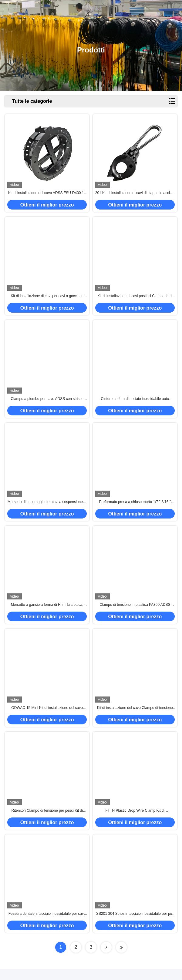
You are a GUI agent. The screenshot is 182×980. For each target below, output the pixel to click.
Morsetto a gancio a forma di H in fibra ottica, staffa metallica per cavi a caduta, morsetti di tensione (47, 612)
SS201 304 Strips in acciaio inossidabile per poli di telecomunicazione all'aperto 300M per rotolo (135, 925)
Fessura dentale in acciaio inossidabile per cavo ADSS (47, 925)
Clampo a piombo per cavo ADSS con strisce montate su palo (47, 403)
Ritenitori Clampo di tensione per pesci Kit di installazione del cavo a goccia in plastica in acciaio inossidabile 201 (47, 821)
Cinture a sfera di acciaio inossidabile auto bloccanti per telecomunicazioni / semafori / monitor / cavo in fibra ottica (135, 403)
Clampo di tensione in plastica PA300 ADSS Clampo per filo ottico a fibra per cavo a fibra (135, 612)
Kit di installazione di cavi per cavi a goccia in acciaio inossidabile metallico (47, 299)
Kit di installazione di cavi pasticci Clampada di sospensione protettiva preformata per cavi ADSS (135, 299)
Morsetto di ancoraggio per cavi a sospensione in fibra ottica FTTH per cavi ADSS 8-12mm (47, 508)
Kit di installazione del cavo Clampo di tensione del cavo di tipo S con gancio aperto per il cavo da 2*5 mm (135, 716)
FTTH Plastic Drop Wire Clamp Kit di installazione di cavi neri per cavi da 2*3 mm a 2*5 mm (135, 821)
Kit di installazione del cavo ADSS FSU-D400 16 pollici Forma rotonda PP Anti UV (47, 195)
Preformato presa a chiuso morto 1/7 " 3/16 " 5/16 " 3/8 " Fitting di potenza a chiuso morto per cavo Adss (135, 508)
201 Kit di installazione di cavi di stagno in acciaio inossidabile (135, 195)
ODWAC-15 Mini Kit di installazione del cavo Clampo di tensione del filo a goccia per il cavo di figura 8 (47, 716)
